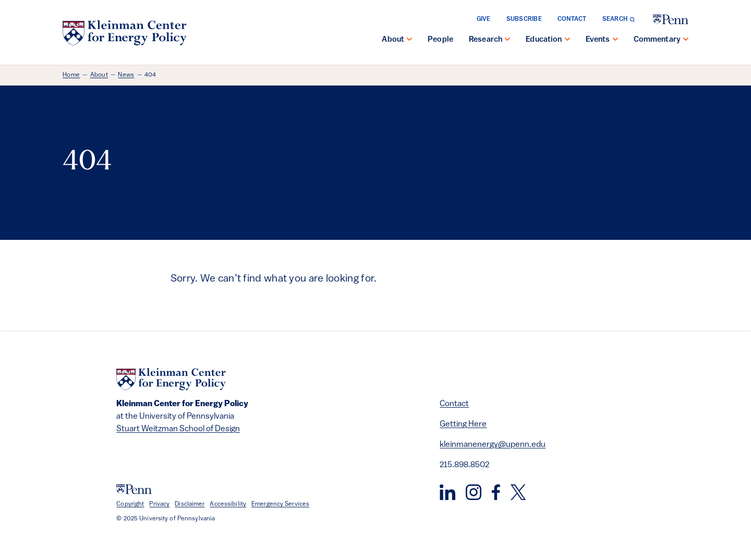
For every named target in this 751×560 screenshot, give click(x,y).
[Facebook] (496, 492)
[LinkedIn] (447, 492)
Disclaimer (190, 504)
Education (544, 40)
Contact (572, 19)
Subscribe (524, 19)
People (440, 40)
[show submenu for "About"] (409, 40)
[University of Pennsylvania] (671, 20)
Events (598, 40)
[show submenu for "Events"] (615, 40)
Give (484, 19)
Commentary (657, 40)
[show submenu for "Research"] (507, 40)
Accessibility (228, 504)
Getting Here (463, 424)
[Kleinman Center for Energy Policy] (125, 33)
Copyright (130, 504)
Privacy (159, 504)
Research (486, 40)
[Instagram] (474, 492)
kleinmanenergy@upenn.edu (493, 445)
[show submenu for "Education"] (567, 40)
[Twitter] (518, 492)
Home (71, 75)
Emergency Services (280, 504)
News (126, 75)
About (393, 40)
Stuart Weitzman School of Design (178, 429)
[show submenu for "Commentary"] (686, 40)
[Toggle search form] (619, 19)
